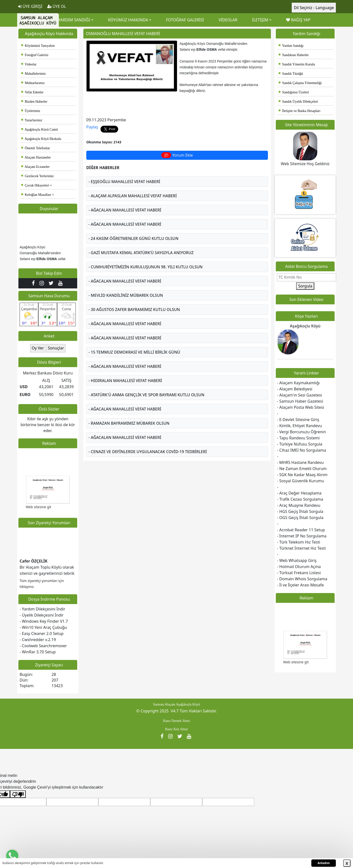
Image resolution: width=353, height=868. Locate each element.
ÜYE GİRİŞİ (30, 6)
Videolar (29, 64)
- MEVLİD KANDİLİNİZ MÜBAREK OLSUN (126, 295)
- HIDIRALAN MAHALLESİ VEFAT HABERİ (125, 381)
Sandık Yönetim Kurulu (297, 64)
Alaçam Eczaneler (35, 167)
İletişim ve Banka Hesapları (300, 111)
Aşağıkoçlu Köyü (305, 326)
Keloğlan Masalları (36, 195)
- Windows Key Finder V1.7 (44, 621)
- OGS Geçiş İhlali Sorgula (300, 518)
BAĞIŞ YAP (298, 20)
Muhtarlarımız (33, 83)
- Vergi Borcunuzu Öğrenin (301, 432)
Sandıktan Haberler (294, 55)
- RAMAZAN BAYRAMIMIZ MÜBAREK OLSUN (129, 423)
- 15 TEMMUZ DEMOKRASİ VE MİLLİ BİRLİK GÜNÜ (134, 352)
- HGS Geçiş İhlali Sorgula (300, 511)
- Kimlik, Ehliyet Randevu (299, 426)
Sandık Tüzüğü (291, 74)
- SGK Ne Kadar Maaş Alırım (302, 475)
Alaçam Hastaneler (36, 157)
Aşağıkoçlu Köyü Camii (40, 130)
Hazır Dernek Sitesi (176, 721)
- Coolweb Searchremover (43, 646)
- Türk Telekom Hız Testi (299, 542)
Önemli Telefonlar (36, 148)
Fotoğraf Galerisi (35, 55)
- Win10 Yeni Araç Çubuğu (43, 627)
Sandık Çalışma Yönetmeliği (300, 83)
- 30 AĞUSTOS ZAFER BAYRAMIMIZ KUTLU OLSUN (134, 310)
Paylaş (92, 127)
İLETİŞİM (260, 20)
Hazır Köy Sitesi (176, 729)
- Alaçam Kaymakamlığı (298, 383)
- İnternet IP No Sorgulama (302, 536)
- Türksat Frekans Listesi (299, 573)
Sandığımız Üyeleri (294, 92)
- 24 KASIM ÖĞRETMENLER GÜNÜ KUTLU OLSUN (133, 238)
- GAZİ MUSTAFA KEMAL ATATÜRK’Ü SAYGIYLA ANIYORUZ (141, 253)
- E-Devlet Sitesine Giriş (298, 420)
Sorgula (305, 286)
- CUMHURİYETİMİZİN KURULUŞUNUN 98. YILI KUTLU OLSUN (145, 267)
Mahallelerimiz (34, 74)
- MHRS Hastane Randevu (300, 462)
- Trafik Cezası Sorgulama (300, 499)
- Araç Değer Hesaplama (299, 493)
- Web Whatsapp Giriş (297, 560)
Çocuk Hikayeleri (35, 185)
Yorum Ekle (177, 155)
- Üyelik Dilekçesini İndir (42, 615)
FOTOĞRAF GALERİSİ (185, 20)
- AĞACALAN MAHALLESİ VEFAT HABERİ (125, 210)
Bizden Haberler (34, 102)
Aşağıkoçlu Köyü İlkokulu (41, 139)
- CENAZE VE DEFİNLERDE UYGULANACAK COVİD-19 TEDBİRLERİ (148, 452)
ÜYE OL (57, 6)
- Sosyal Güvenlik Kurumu (301, 481)
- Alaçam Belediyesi (295, 389)
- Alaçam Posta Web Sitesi (300, 407)
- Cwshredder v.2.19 (38, 640)
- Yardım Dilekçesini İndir (42, 609)
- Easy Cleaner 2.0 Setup (42, 633)
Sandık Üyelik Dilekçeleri (298, 102)
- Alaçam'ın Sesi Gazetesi (299, 395)
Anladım (324, 863)
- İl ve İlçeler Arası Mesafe (300, 585)
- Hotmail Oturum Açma (299, 567)
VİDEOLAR (228, 20)
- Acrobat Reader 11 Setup (301, 530)
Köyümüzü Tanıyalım (38, 46)
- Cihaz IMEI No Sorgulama (302, 450)
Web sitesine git (38, 509)
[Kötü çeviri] (18, 794)
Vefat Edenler (32, 92)
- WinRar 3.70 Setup (38, 652)
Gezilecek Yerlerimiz (38, 176)
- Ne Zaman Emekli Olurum (302, 469)
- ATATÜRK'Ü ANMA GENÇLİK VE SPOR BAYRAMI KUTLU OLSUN (146, 395)
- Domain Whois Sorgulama (302, 579)
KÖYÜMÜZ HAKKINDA (128, 20)
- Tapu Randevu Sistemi (298, 438)
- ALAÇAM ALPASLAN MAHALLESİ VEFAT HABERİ (133, 196)
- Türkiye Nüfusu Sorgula (300, 444)
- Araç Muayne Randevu (299, 505)
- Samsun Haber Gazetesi (300, 401)
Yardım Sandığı (291, 46)
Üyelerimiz (31, 111)
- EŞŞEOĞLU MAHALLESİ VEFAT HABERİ (124, 182)
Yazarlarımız (32, 120)
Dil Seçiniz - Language (314, 8)
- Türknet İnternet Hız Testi (301, 548)
